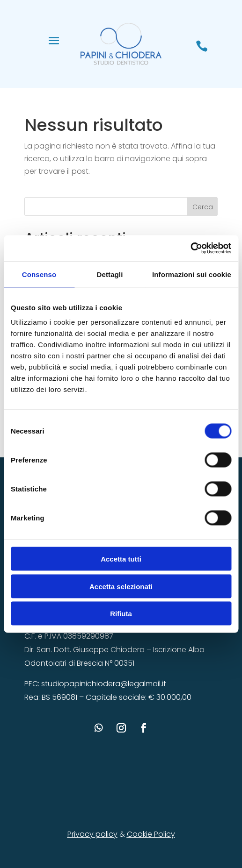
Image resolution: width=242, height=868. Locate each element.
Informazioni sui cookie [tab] (192, 274)
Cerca (203, 207)
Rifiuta (121, 614)
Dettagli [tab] (110, 274)
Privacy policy (92, 834)
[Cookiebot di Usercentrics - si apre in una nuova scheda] (190, 249)
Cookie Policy (151, 834)
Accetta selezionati (121, 586)
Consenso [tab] (39, 274)
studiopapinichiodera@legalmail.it (104, 684)
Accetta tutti (121, 559)
